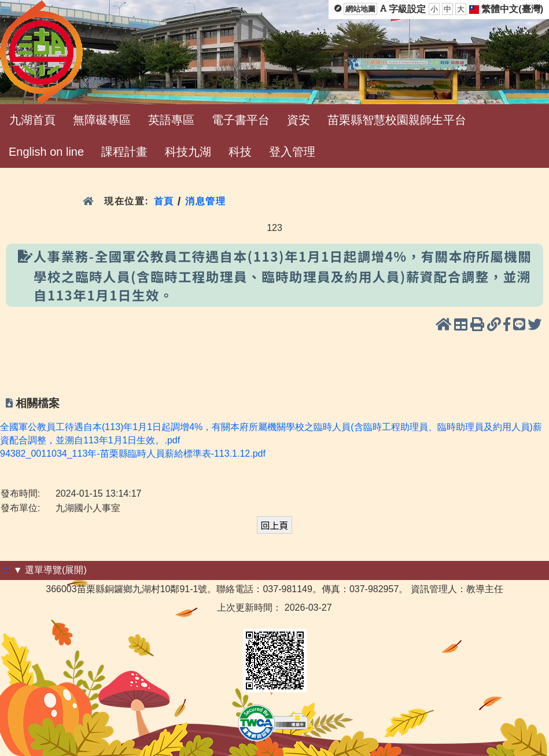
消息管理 (206, 201)
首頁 (164, 201)
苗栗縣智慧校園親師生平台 (397, 120)
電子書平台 (241, 120)
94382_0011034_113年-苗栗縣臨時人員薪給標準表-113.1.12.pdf (133, 454)
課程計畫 (124, 152)
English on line (46, 152)
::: (7, 570)
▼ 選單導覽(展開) (50, 570)
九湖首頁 (32, 120)
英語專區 (171, 120)
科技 (240, 152)
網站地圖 (360, 9)
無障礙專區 (102, 120)
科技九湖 (188, 152)
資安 (299, 120)
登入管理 (292, 152)
